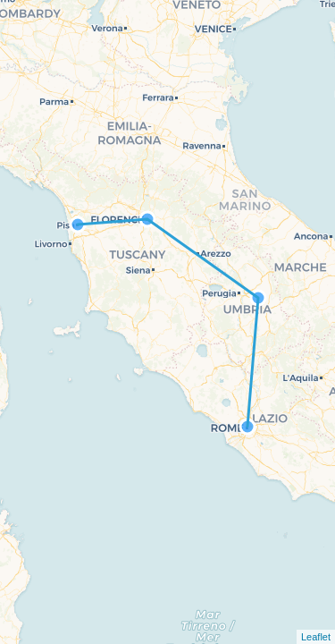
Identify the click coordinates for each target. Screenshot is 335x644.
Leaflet (316, 637)
